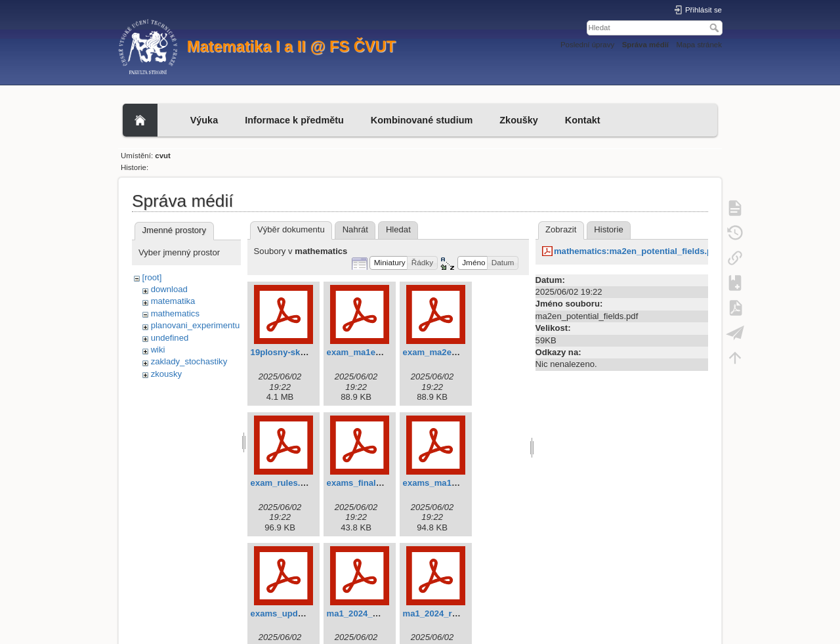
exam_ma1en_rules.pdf (374, 352)
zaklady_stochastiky (189, 361)
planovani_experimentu (196, 325)
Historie (608, 229)
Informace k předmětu (294, 120)
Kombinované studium (422, 120)
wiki (158, 350)
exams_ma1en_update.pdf (457, 483)
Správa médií (645, 45)
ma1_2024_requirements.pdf (461, 613)
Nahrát (355, 229)
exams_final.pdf (359, 483)
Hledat (716, 28)
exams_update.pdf (288, 613)
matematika (173, 301)
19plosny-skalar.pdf (291, 352)
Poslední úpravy (587, 45)
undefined (170, 338)
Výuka (204, 120)
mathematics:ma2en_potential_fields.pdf (637, 251)
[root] (152, 277)
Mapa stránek (700, 45)
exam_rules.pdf (282, 483)
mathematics (175, 313)
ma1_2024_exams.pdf (371, 613)
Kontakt (583, 120)
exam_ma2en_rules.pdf (451, 352)
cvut (163, 156)
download (169, 289)
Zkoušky (519, 120)
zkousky (166, 374)
